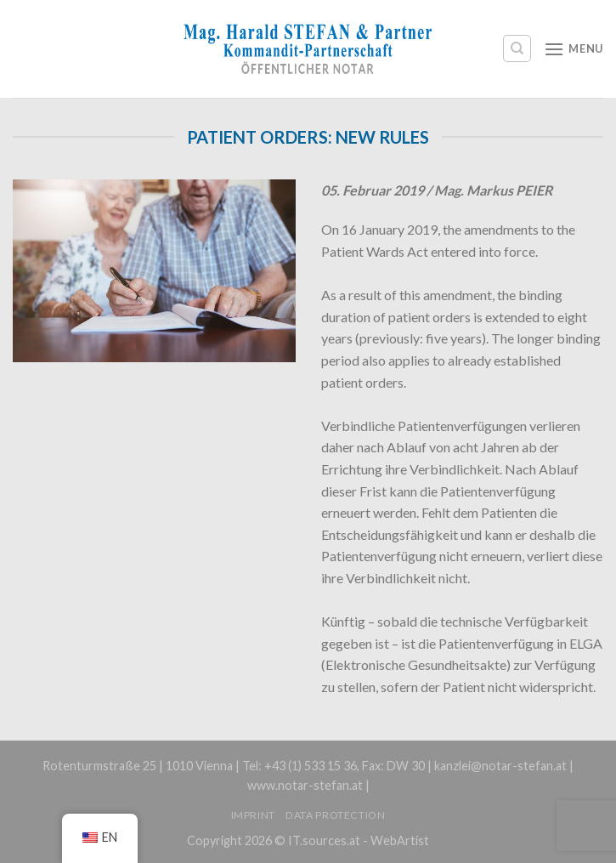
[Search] (517, 48)
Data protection (335, 815)
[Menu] (574, 49)
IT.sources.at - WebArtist (359, 840)
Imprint (253, 815)
